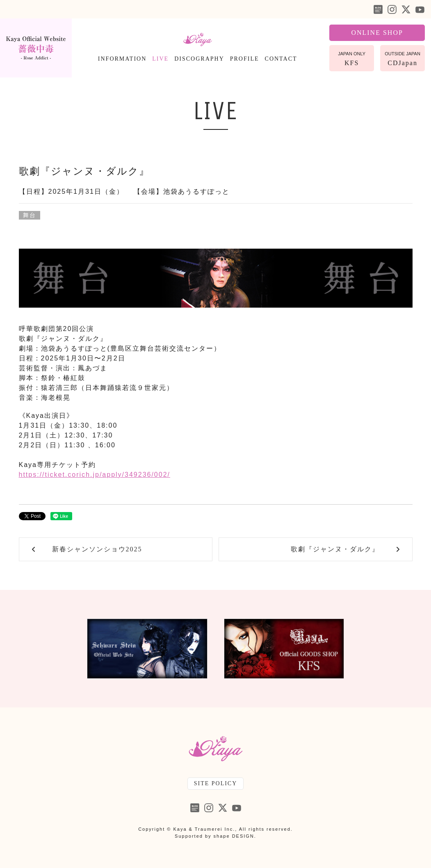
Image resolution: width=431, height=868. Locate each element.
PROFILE (245, 59)
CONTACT (281, 59)
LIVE (160, 59)
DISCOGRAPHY (199, 59)
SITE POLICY (216, 783)
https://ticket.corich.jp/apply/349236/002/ (95, 475)
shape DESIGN (234, 836)
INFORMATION (122, 59)
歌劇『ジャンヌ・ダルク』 (84, 171)
